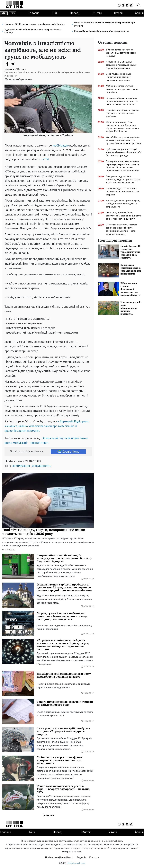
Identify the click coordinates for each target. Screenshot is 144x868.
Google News (68, 452)
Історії (118, 13)
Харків (139, 13)
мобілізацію (61, 146)
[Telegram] (13, 64)
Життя (97, 13)
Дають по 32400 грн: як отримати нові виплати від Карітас (35, 24)
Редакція (81, 857)
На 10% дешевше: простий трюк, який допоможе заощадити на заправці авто (123, 204)
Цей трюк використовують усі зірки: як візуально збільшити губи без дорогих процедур (124, 152)
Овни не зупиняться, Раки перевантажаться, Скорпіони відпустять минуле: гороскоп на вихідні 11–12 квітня (122, 127)
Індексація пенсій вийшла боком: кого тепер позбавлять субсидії (33, 31)
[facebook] (119, 5)
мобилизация (21, 466)
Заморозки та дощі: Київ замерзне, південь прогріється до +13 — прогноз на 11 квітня (123, 180)
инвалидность (41, 466)
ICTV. (46, 159)
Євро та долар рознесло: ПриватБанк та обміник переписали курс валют (119, 77)
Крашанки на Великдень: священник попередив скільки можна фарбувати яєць (121, 65)
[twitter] (127, 5)
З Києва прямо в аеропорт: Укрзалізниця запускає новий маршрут (121, 53)
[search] (138, 5)
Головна (34, 13)
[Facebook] (7, 64)
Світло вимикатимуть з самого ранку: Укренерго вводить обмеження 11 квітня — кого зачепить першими (122, 229)
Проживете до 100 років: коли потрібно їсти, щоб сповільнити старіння (122, 192)
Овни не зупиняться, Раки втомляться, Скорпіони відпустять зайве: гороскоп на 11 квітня (124, 216)
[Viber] (19, 64)
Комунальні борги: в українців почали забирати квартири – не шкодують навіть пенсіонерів (122, 101)
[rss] (131, 5)
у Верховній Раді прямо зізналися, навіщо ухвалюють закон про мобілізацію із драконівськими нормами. (47, 426)
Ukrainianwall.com (76, 863)
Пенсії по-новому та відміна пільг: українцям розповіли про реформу (104, 24)
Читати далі (48, 815)
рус (13, 13)
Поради (75, 13)
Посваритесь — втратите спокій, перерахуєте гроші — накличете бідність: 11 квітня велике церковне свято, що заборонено (123, 166)
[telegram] (123, 5)
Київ (55, 13)
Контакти (94, 857)
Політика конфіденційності (59, 857)
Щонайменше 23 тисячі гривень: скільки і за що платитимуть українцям (123, 113)
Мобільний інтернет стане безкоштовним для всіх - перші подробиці (122, 89)
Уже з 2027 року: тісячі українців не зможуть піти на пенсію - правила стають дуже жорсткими (123, 140)
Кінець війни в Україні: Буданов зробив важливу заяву (101, 31)
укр (4, 13)
